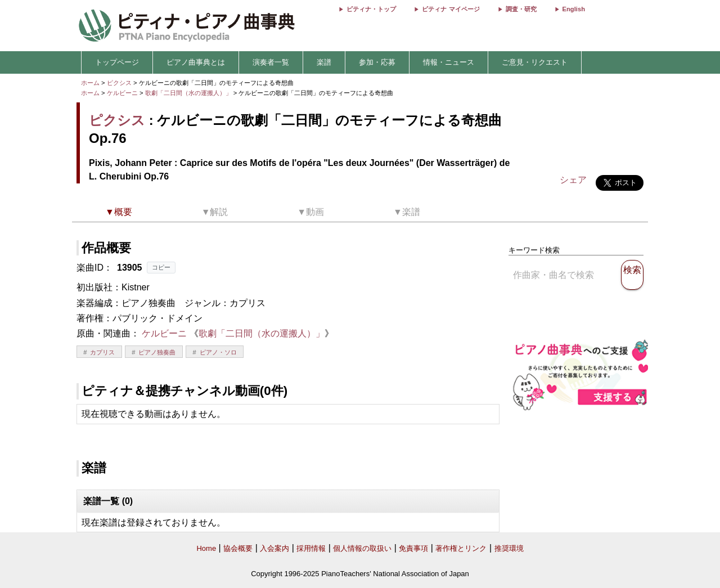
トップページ (117, 62)
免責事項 (413, 548)
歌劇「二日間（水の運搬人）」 (189, 93)
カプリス (102, 352)
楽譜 (324, 62)
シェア (573, 180)
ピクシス (119, 83)
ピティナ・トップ (371, 9)
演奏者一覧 (271, 62)
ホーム (90, 83)
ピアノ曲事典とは (196, 62)
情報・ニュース (449, 62)
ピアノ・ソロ (218, 352)
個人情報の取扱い (362, 548)
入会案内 (274, 548)
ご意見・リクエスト (535, 62)
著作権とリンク (461, 548)
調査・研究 (521, 9)
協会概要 (238, 548)
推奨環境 (509, 548)
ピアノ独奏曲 (157, 352)
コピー (161, 267)
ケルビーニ (122, 93)
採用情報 (311, 548)
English (574, 9)
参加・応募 (377, 62)
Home (206, 548)
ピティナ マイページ (451, 9)
